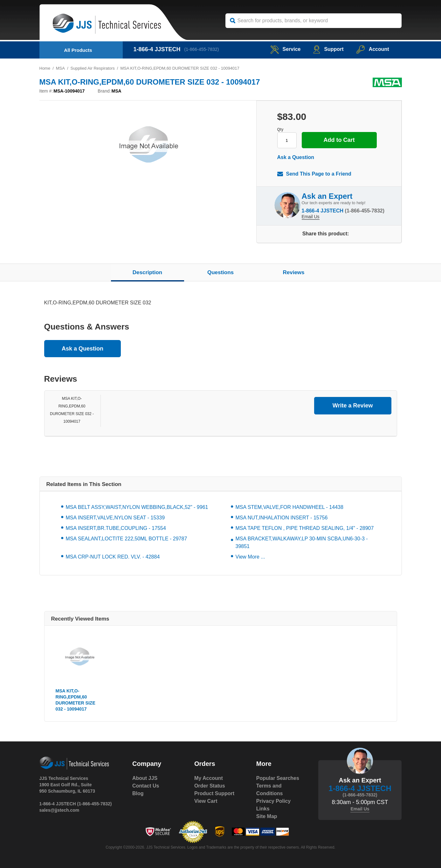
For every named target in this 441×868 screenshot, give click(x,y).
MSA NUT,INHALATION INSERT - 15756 (282, 518)
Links (263, 809)
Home (45, 68)
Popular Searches (278, 778)
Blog (138, 793)
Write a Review (353, 406)
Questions (220, 272)
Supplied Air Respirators (93, 68)
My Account (209, 778)
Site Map (267, 816)
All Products (78, 50)
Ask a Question (296, 157)
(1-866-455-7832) (202, 49)
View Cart (206, 801)
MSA (60, 68)
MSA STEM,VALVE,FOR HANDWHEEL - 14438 (289, 507)
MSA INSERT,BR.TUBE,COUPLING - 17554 (116, 528)
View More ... (250, 557)
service (285, 49)
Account (373, 49)
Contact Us (146, 786)
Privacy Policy (274, 801)
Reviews (293, 272)
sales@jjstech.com (59, 810)
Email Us (311, 217)
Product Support (214, 793)
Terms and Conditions (270, 790)
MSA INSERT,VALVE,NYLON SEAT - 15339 (115, 518)
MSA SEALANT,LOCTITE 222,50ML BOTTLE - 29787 (127, 539)
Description (148, 272)
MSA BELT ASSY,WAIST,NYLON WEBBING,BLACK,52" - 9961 (137, 507)
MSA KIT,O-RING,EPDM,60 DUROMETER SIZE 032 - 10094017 (76, 700)
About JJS (145, 778)
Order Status (210, 786)
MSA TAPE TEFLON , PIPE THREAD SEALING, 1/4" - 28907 (305, 528)
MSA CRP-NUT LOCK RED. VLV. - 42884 (113, 557)
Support (328, 49)
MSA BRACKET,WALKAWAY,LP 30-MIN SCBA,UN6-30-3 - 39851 (302, 542)
